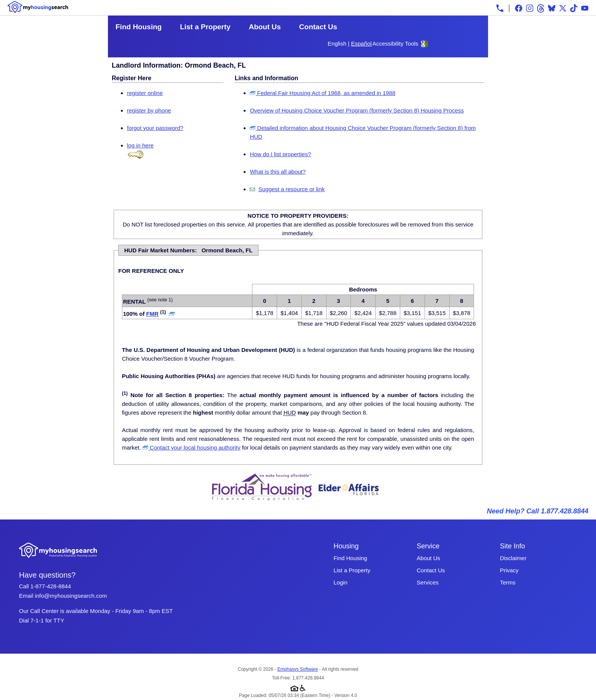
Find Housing (139, 27)
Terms (508, 582)
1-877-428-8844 (51, 586)
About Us (265, 27)
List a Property (205, 27)
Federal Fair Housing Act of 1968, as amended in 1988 (323, 93)
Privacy (509, 570)
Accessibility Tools (395, 44)
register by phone (149, 110)
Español (361, 44)
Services (428, 582)
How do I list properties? (280, 154)
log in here (140, 145)
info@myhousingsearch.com (71, 596)
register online (145, 93)
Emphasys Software (298, 669)
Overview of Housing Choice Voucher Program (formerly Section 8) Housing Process (357, 110)
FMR (153, 314)
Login (340, 582)
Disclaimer (513, 558)
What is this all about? (278, 172)
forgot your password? (155, 128)
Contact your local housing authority (192, 447)
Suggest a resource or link (292, 189)
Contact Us (318, 27)
